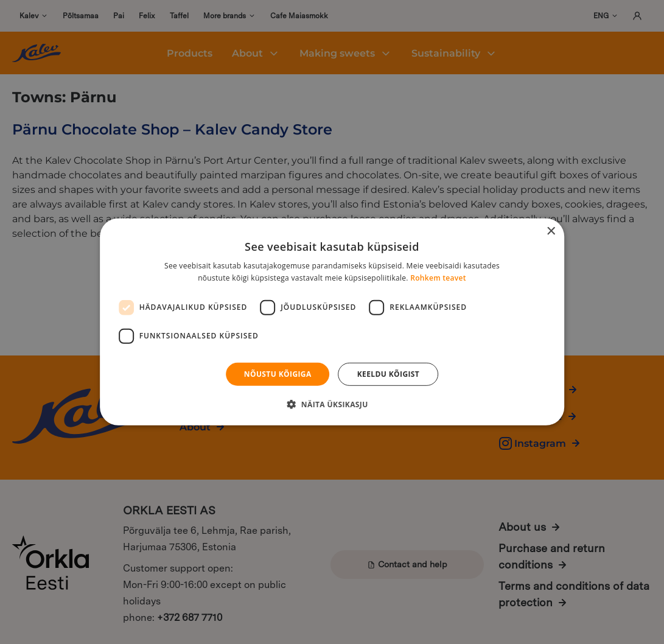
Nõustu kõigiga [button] (278, 374)
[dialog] (332, 322)
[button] (332, 404)
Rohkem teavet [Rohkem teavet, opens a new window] (438, 278)
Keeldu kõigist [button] (389, 374)
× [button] (550, 232)
